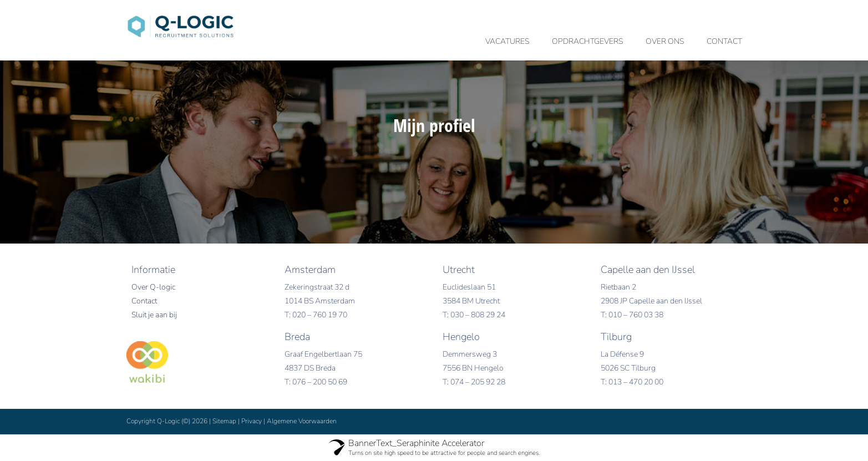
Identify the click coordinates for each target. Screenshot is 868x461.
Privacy (252, 421)
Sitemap (224, 421)
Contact (144, 301)
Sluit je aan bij (154, 315)
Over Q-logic (153, 287)
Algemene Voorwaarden (302, 421)
